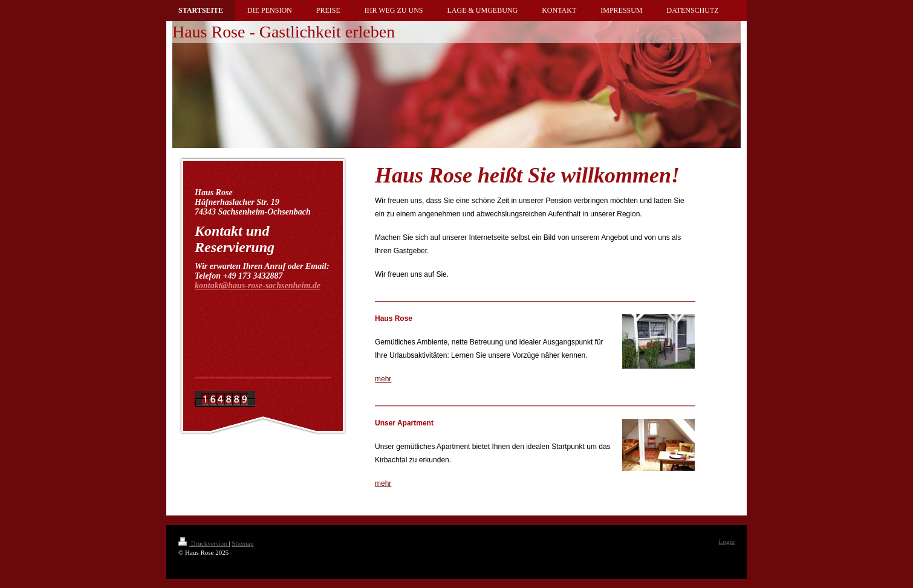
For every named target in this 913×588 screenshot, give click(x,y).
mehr (383, 379)
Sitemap (242, 543)
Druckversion (203, 543)
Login (727, 541)
